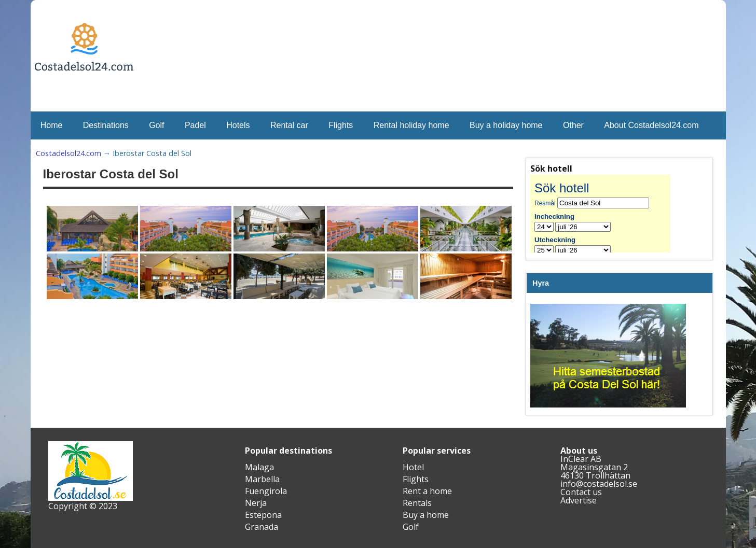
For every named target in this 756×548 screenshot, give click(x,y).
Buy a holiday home (506, 125)
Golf (156, 125)
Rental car (289, 125)
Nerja (256, 503)
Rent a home (427, 491)
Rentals (417, 503)
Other (573, 125)
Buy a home (426, 515)
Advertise (579, 500)
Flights (341, 125)
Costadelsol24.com (68, 153)
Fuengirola (266, 491)
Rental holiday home (411, 125)
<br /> (608, 214)
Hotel (413, 467)
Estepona (263, 515)
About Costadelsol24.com (651, 125)
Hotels (238, 125)
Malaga (259, 467)
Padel (195, 125)
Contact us (581, 492)
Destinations (106, 125)
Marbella (262, 479)
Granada (262, 527)
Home (52, 125)
